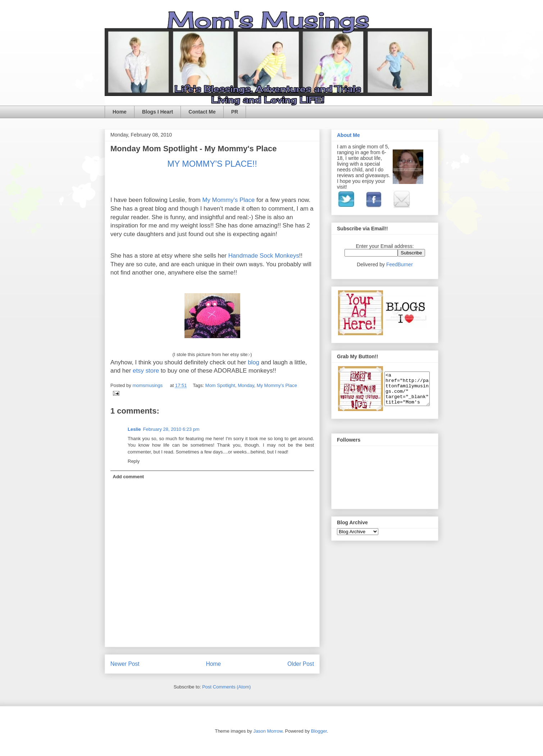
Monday (246, 385)
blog (254, 362)
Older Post (301, 664)
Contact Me (202, 112)
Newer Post (125, 664)
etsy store (147, 371)
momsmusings (148, 385)
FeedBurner (400, 264)
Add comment (129, 477)
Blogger (319, 731)
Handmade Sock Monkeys (264, 256)
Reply (134, 461)
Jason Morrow (268, 731)
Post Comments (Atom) (226, 687)
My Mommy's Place (229, 200)
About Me (348, 135)
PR (235, 112)
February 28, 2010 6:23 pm (171, 429)
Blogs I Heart (158, 112)
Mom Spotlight (220, 385)
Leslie (134, 429)
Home (120, 112)
